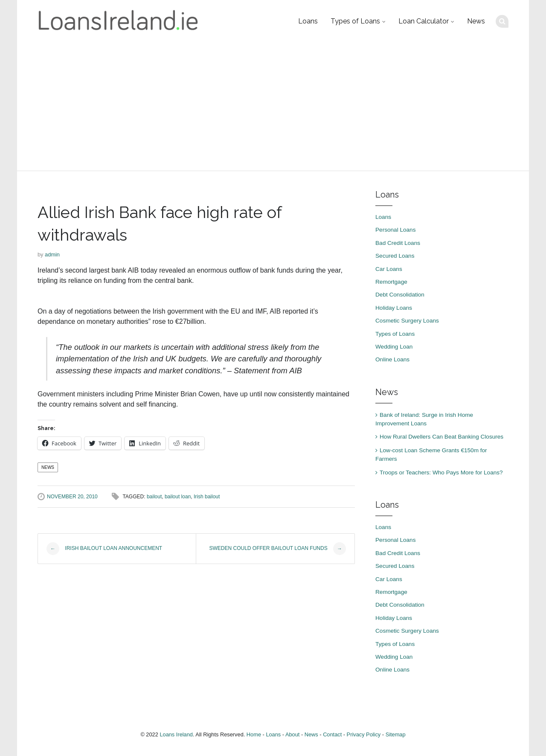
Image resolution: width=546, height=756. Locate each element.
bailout (154, 497)
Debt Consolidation (400, 295)
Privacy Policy (364, 734)
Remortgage (391, 282)
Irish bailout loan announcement (104, 549)
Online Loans (392, 359)
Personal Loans (395, 230)
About (292, 734)
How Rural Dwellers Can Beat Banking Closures (441, 437)
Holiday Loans (394, 308)
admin (52, 254)
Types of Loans (355, 21)
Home (254, 734)
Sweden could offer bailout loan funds (278, 549)
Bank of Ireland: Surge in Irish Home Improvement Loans (424, 419)
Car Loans (389, 269)
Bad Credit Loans (398, 243)
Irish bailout (207, 497)
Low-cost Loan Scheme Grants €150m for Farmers (431, 455)
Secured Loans (395, 256)
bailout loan (178, 497)
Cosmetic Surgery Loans (407, 321)
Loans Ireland (176, 734)
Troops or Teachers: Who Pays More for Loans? (441, 472)
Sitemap (396, 734)
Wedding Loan (394, 347)
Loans (308, 21)
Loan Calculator (424, 21)
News (476, 21)
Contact (332, 734)
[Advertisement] (273, 107)
